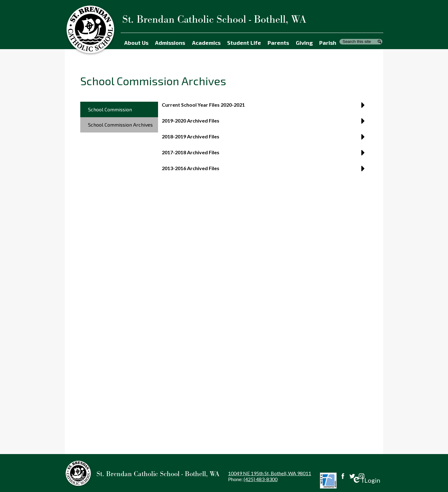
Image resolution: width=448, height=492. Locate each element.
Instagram (362, 476)
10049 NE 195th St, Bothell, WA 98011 (270, 473)
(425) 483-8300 (261, 479)
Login (366, 480)
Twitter (352, 476)
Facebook (343, 476)
